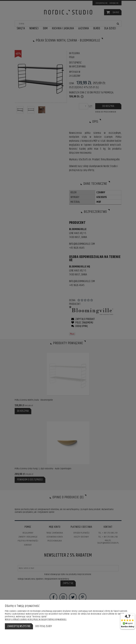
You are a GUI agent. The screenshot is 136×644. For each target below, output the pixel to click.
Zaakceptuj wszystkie (19, 626)
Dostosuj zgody (44, 626)
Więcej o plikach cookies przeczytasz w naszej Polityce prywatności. (36, 619)
